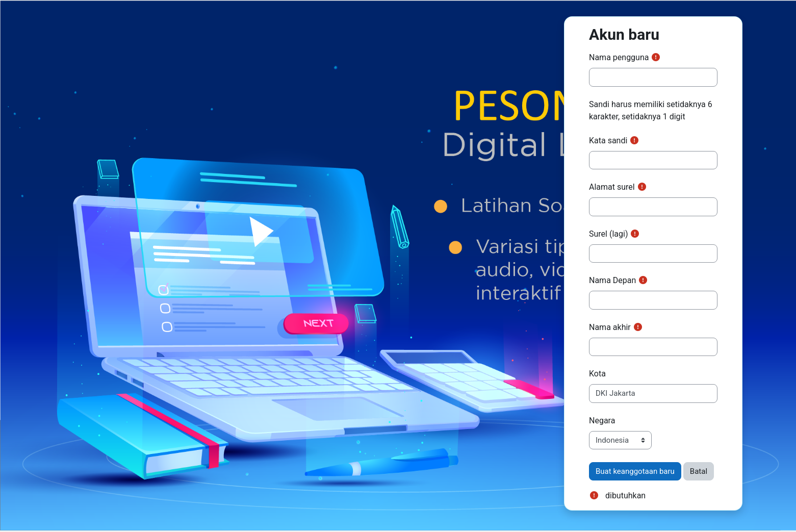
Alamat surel (612, 187)
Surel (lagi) (608, 234)
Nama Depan (612, 280)
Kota (597, 374)
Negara (602, 421)
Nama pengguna (619, 57)
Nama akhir (610, 327)
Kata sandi (608, 141)
